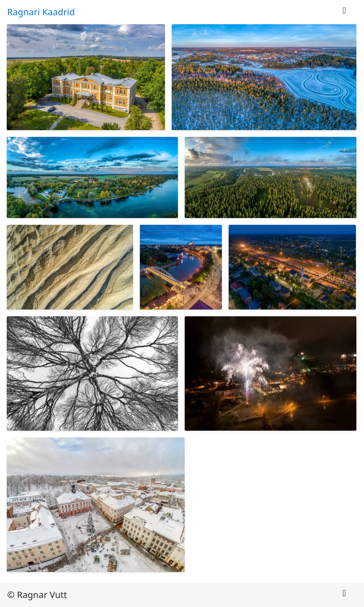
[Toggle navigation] (344, 13)
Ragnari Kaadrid (41, 12)
